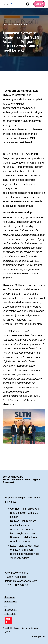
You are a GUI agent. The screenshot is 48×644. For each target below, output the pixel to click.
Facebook (11, 610)
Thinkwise (8, 24)
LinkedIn (10, 597)
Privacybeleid (38, 636)
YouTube (10, 614)
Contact (39, 4)
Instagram (11, 601)
